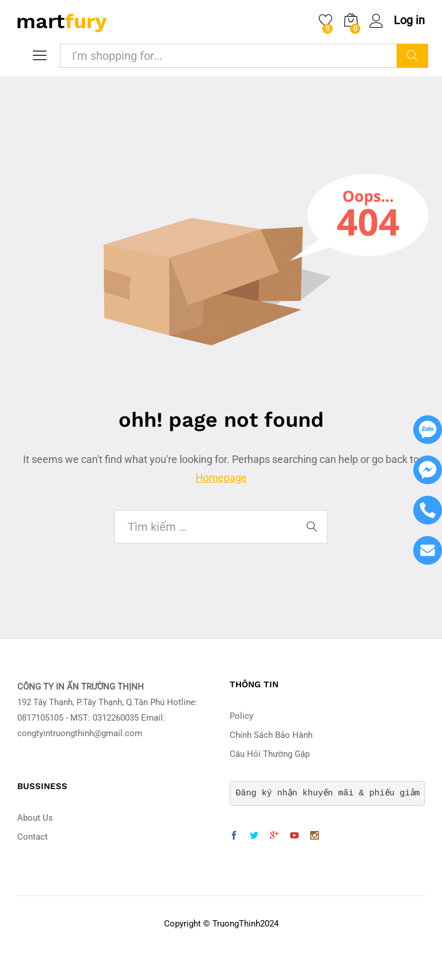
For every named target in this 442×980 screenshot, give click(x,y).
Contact (33, 837)
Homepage (221, 478)
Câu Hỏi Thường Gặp (270, 754)
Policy (241, 716)
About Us (35, 818)
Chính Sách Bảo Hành (271, 735)
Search (412, 56)
